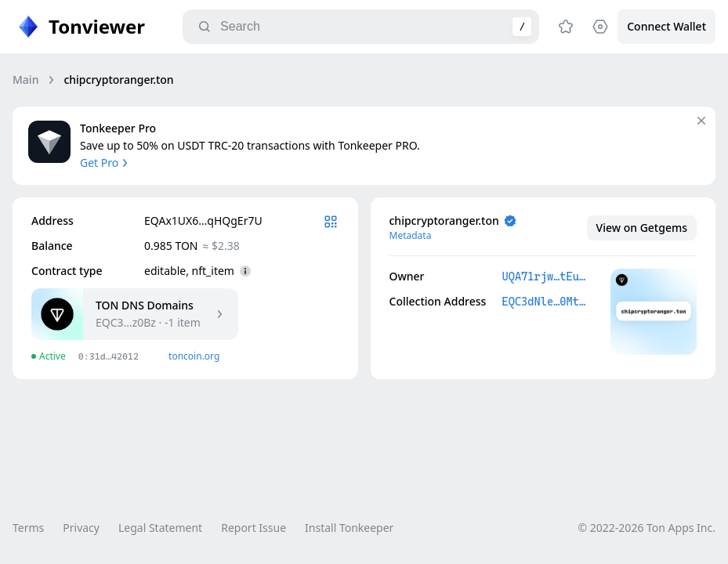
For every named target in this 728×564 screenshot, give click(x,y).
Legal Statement (160, 528)
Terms (28, 528)
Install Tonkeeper (349, 528)
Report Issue (254, 528)
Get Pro (105, 163)
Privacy (81, 528)
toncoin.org (194, 356)
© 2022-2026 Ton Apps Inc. (647, 528)
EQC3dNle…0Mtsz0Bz (545, 302)
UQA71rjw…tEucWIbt (545, 277)
